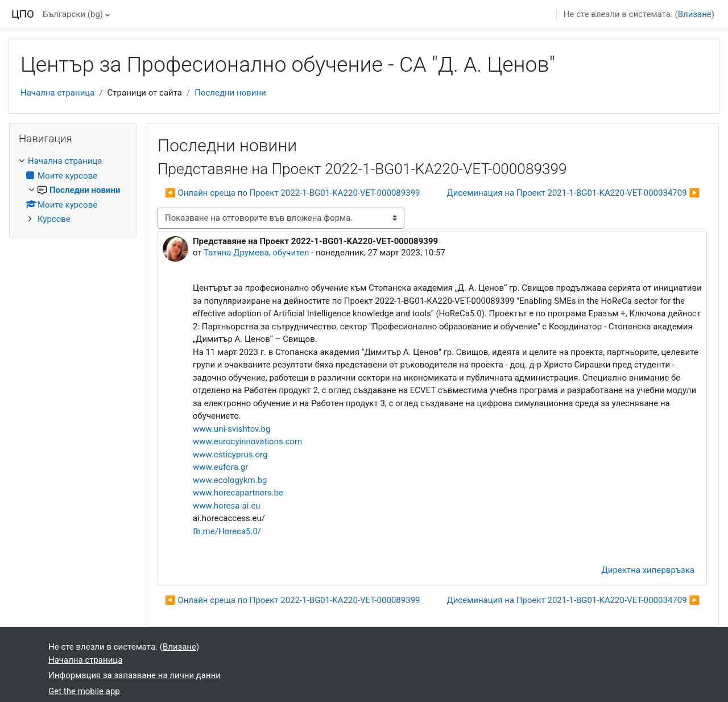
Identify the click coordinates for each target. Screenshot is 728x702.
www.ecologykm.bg (230, 480)
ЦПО (23, 14)
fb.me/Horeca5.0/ (227, 531)
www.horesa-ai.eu (227, 506)
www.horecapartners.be (238, 493)
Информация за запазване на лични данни (135, 675)
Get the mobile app (84, 691)
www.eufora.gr (220, 467)
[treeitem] (73, 190)
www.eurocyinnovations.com (247, 441)
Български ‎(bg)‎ (73, 14)
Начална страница (57, 93)
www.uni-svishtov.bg (231, 429)
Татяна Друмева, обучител (256, 253)
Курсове (54, 219)
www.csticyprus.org (230, 455)
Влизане (695, 14)
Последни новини (230, 93)
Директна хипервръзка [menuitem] (648, 570)
